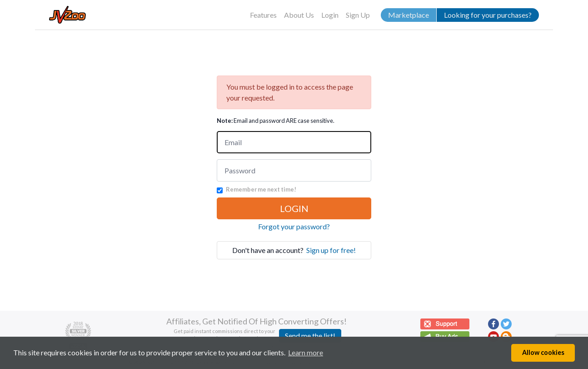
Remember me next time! (261, 189)
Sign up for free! (331, 250)
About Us (299, 15)
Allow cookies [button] (543, 352)
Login (330, 15)
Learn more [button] (306, 352)
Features (263, 15)
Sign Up (358, 15)
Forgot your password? (294, 226)
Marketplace (409, 15)
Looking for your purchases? (488, 15)
